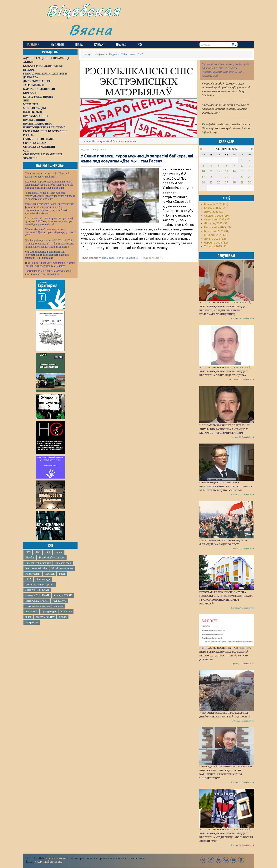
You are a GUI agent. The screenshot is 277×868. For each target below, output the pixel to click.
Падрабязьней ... (153, 258)
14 (234, 171)
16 (250, 171)
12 (219, 171)
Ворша (58, 552)
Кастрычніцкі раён (36, 568)
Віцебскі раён (63, 563)
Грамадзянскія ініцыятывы (120, 258)
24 (203, 182)
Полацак (50, 574)
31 (203, 188)
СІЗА (28, 579)
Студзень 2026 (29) (216, 216)
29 (242, 182)
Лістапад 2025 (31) (216, 223)
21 (234, 177)
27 (226, 182)
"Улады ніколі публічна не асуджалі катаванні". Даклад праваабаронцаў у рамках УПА (50, 232)
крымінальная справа (38, 606)
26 (219, 182)
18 (211, 177)
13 (226, 171)
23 (250, 177)
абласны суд (43, 579)
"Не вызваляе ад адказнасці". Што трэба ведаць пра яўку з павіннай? (48, 175)
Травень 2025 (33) (216, 247)
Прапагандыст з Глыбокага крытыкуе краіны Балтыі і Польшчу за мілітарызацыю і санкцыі (226, 486)
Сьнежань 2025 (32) (217, 220)
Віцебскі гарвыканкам (38, 563)
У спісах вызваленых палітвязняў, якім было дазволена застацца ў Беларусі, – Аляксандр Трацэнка (225, 371)
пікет (28, 617)
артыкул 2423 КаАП (37, 601)
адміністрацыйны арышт (40, 585)
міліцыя (59, 606)
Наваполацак (33, 574)
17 (203, 177)
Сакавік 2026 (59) (215, 208)
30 (250, 182)
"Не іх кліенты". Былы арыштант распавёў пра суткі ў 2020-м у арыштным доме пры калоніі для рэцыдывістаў (49, 221)
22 (242, 177)
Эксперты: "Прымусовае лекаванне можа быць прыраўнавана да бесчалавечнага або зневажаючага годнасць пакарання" (49, 185)
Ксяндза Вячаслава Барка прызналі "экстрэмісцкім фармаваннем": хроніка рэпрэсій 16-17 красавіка (47, 255)
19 (219, 177)
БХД (47, 552)
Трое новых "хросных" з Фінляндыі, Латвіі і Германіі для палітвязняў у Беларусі (50, 264)
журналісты (60, 601)
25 (211, 182)
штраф (63, 617)
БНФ (37, 552)
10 (203, 171)
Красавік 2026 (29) (216, 204)
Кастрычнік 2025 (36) (218, 227)
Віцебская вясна (55, 858)
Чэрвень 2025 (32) (216, 243)
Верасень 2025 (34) (217, 231)
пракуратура (49, 611)
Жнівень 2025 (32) (216, 235)
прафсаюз (66, 611)
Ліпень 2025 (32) (215, 239)
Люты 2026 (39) (214, 212)
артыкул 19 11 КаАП (37, 590)
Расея (62, 574)
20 (226, 177)
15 (242, 171)
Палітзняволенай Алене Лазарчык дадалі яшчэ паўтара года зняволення (48, 272)
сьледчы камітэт (45, 617)
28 (234, 182)
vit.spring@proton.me (49, 862)
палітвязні (31, 611)
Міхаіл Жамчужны (62, 568)
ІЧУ (28, 552)
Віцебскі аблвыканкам (52, 558)
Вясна (91, 30)
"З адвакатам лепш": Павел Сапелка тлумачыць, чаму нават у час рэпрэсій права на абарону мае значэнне (50, 196)
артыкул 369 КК (63, 595)
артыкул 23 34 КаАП (37, 595)
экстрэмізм (32, 622)
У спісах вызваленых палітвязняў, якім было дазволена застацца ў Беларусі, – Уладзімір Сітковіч (225, 429)
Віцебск (30, 558)
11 (211, 171)
